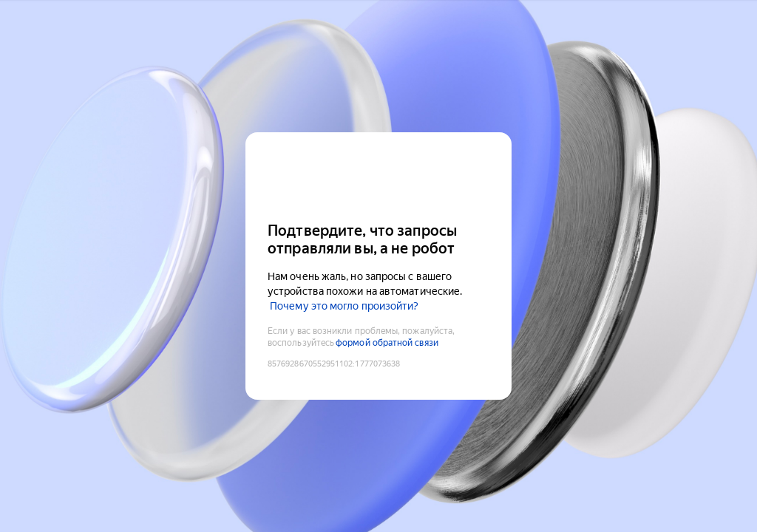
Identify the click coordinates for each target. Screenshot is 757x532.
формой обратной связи (387, 343)
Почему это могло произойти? (344, 306)
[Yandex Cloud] (378, 175)
